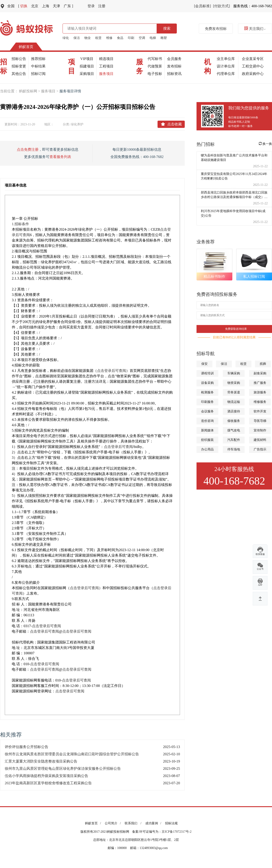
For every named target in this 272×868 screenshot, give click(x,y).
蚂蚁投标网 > (30, 91)
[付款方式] (222, 6)
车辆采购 (234, 373)
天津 (56, 6)
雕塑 (164, 38)
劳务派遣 (234, 392)
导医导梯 (260, 421)
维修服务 (260, 402)
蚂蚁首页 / (94, 823)
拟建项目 (87, 66)
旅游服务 (260, 392)
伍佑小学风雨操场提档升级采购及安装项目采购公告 (46, 776)
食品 (120, 38)
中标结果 (38, 66)
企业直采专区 (253, 59)
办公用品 (207, 449)
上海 (46, 6)
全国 (11, 6)
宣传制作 (260, 430)
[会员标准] (203, 6)
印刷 (131, 38)
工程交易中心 (253, 66)
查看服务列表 (60, 157)
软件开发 (260, 411)
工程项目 (106, 66)
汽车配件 (234, 440)
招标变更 (19, 66)
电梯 (153, 38)
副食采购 (260, 373)
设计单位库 (226, 66)
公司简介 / (113, 823)
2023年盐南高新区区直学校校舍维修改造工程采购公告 (48, 783)
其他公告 (19, 74)
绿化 (66, 38)
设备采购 (207, 383)
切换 (23, 6)
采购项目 (87, 74)
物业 (87, 38)
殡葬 (263, 364)
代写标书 (155, 59)
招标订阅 (38, 74)
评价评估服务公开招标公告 (27, 747)
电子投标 (155, 74)
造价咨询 (207, 421)
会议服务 (207, 411)
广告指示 (260, 449)
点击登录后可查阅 (112, 371)
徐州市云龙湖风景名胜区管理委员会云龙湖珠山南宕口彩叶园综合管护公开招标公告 (72, 754)
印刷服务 (207, 402)
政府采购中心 (253, 74)
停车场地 (234, 449)
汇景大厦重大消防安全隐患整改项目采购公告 (41, 761)
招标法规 (171, 823)
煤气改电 (234, 430)
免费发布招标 (216, 29)
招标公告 (19, 59)
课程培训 (207, 373)
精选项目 (106, 59)
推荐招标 (38, 59)
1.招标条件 (20, 224)
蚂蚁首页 (26, 47)
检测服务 (207, 392)
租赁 (98, 38)
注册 (102, 6)
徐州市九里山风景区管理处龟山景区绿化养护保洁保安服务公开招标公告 (63, 769)
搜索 (167, 28)
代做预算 (155, 66)
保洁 (77, 38)
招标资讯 (174, 74)
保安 (204, 364)
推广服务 (260, 383)
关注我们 (255, 29)
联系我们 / (134, 823)
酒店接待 (234, 411)
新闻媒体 (207, 430)
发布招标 (174, 66)
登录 (91, 6)
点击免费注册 (28, 149)
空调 (142, 38)
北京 (35, 6)
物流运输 (234, 402)
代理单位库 (226, 74)
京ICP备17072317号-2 (176, 832)
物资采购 (234, 383)
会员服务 (174, 59)
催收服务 (234, 421)
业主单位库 (226, 59)
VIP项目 (87, 59)
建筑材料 (260, 440)
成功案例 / (154, 823)
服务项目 (106, 74)
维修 (109, 38)
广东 (68, 6)
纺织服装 (207, 440)
